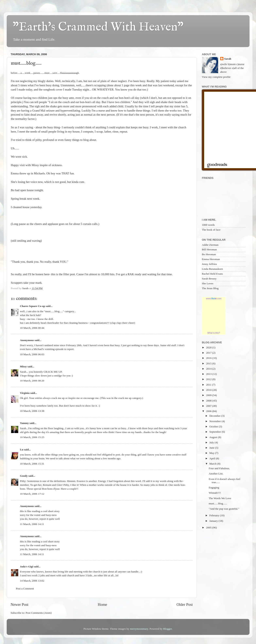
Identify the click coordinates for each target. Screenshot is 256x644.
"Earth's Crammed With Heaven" (98, 27)
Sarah (228, 59)
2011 (209, 385)
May (212, 453)
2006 (209, 411)
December (215, 416)
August (214, 437)
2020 (209, 347)
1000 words (208, 225)
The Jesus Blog (210, 288)
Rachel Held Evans (212, 274)
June (212, 448)
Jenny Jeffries (209, 264)
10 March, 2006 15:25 (32, 437)
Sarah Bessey (209, 279)
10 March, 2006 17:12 (32, 494)
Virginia (25, 393)
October (214, 426)
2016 (209, 358)
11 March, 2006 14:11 (32, 524)
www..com (214, 298)
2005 (209, 528)
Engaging (214, 487)
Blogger (167, 629)
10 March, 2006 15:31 (32, 464)
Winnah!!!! (215, 493)
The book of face (211, 230)
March (213, 464)
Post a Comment (25, 589)
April (213, 458)
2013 (209, 374)
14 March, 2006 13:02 (32, 581)
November (216, 421)
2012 (209, 379)
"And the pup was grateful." (224, 509)
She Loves (208, 283)
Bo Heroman (209, 254)
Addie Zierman (210, 245)
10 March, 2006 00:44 (32, 328)
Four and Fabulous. (219, 468)
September (216, 432)
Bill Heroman (209, 249)
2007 (209, 406)
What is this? (214, 333)
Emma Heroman (211, 259)
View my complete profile (216, 77)
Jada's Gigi (27, 567)
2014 (209, 369)
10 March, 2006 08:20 (32, 381)
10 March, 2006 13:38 (32, 411)
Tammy (24, 423)
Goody (24, 476)
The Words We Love (220, 498)
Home (102, 604)
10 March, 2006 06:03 (32, 354)
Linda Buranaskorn (212, 269)
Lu (22, 450)
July (212, 442)
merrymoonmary (139, 629)
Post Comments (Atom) (39, 613)
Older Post (185, 604)
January (214, 521)
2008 (209, 401)
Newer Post (20, 604)
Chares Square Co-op (33, 306)
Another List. (216, 474)
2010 (209, 390)
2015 (209, 363)
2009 (209, 395)
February (215, 515)
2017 (209, 353)
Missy (23, 366)
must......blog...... (218, 503)
